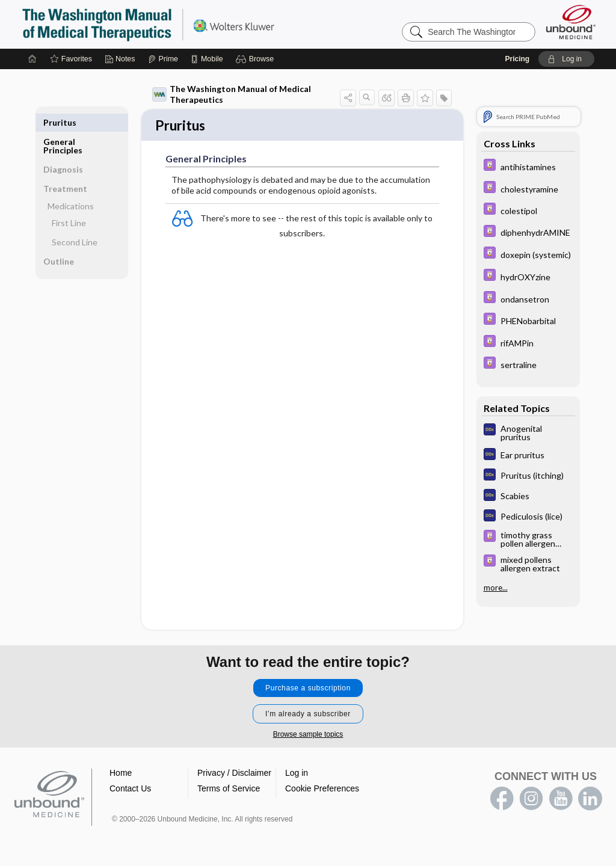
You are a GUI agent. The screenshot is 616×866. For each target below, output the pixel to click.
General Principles (63, 127)
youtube (561, 800)
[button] (257, 59)
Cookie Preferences (322, 790)
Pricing (517, 59)
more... (496, 588)
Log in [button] (297, 774)
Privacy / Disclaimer (234, 774)
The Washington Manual (172, 24)
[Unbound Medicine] (571, 22)
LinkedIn (590, 800)
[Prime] (163, 59)
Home (121, 774)
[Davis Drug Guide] (528, 166)
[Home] (32, 59)
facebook (502, 800)
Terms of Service (229, 790)
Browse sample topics (308, 735)
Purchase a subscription (308, 689)
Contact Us (130, 790)
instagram (531, 800)
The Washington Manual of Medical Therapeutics (232, 94)
